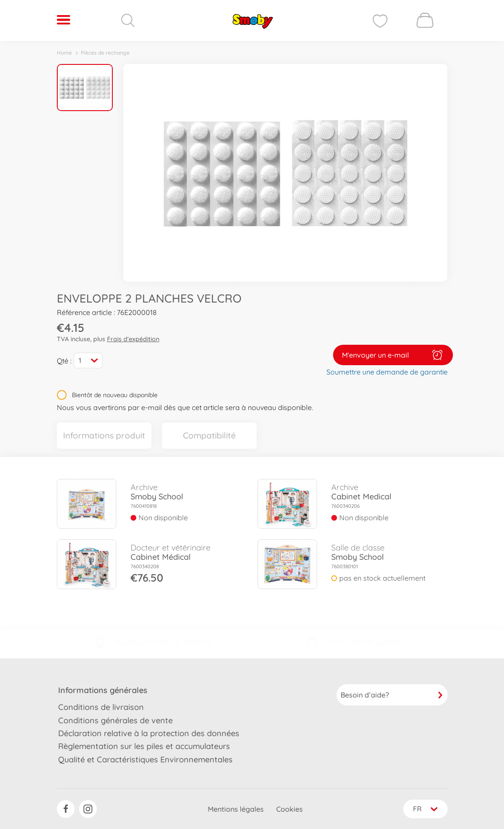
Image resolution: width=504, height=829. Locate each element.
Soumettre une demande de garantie (387, 371)
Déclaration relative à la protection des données (149, 732)
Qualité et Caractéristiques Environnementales (145, 759)
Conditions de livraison (101, 707)
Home (64, 53)
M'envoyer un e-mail (393, 355)
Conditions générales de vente (115, 719)
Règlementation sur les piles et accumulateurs (144, 746)
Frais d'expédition (133, 339)
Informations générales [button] (103, 690)
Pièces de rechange (105, 53)
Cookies (288, 809)
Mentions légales (234, 809)
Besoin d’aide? (392, 694)
